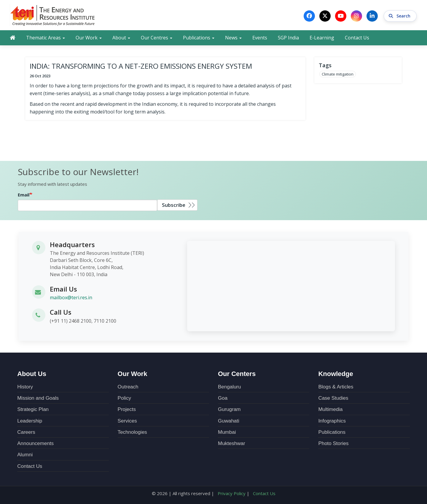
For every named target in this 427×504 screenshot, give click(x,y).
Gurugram (229, 409)
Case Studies (333, 398)
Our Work (89, 38)
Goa (223, 398)
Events (260, 38)
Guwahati (229, 421)
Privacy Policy (232, 493)
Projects (127, 409)
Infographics (332, 421)
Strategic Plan (33, 409)
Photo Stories (333, 443)
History (25, 387)
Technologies (132, 432)
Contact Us (357, 38)
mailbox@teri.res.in (71, 297)
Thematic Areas (46, 38)
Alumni (25, 455)
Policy (124, 398)
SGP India (288, 38)
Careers (26, 432)
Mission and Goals (38, 398)
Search (400, 16)
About (121, 38)
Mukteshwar (232, 443)
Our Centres (157, 38)
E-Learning (322, 38)
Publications (199, 38)
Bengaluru (230, 387)
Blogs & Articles (336, 387)
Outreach (128, 387)
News (233, 38)
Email (24, 195)
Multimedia (330, 409)
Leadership (30, 421)
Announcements (35, 443)
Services (127, 421)
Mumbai (227, 432)
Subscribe (174, 205)
